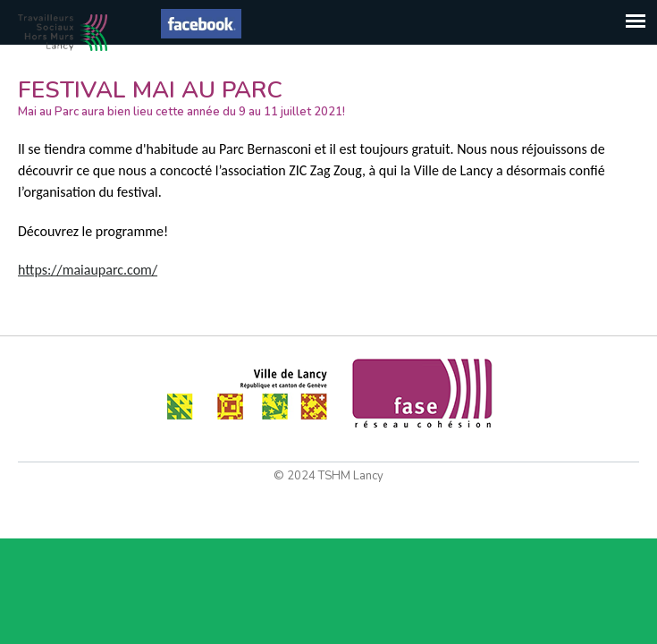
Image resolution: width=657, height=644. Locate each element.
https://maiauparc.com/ (88, 270)
